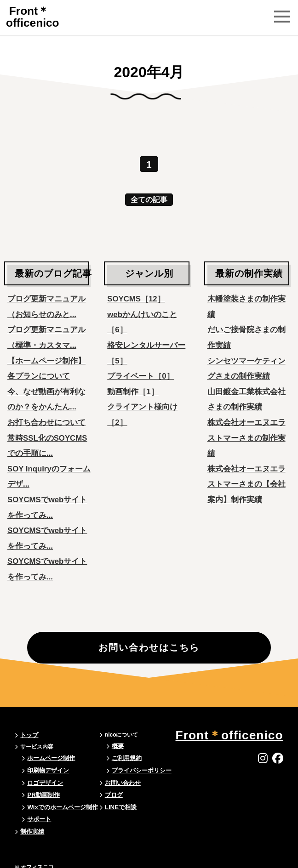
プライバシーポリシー (136, 771)
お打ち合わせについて (46, 419)
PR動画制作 (42, 793)
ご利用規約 (122, 760)
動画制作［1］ (133, 389)
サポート (38, 815)
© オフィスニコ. (35, 861)
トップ (29, 738)
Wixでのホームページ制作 (60, 804)
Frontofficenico (35, 17)
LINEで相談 (116, 804)
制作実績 (31, 826)
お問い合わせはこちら (149, 661)
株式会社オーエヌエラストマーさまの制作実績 (246, 435)
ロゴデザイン (44, 782)
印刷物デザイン (46, 771)
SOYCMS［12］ (136, 296)
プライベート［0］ (140, 373)
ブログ (110, 793)
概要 (114, 749)
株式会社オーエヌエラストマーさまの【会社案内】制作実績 (246, 481)
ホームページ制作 (49, 760)
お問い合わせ (118, 782)
